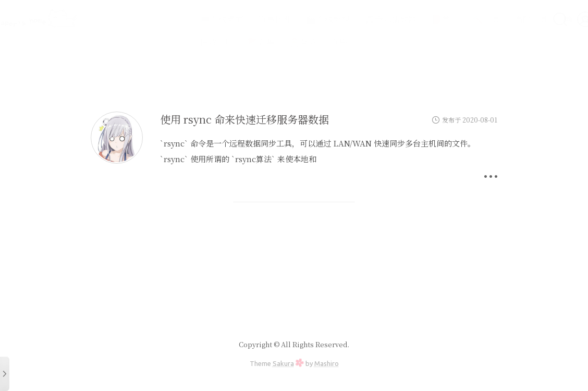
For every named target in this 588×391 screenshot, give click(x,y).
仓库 (312, 42)
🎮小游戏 (553, 19)
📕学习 (417, 19)
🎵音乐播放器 (363, 19)
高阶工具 (504, 19)
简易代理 (247, 19)
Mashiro (327, 363)
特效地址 (189, 42)
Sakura (283, 363)
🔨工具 (459, 19)
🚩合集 (234, 42)
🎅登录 (275, 42)
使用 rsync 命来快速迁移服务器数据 (244, 119)
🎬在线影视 (300, 19)
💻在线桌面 (194, 19)
